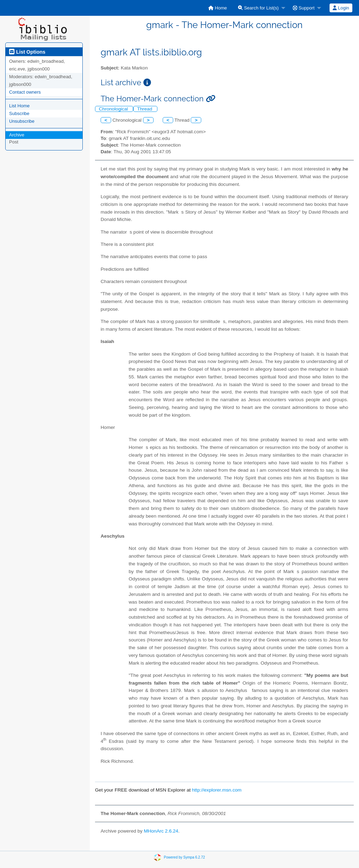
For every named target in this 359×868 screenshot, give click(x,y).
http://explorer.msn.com (217, 790)
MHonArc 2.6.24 (161, 831)
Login (341, 8)
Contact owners (25, 92)
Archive (17, 135)
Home (218, 8)
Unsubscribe (22, 121)
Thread (145, 109)
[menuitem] (218, 8)
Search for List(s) (258, 8)
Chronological (114, 109)
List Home (19, 106)
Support (304, 8)
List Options (27, 52)
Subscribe (19, 113)
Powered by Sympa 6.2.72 (184, 857)
